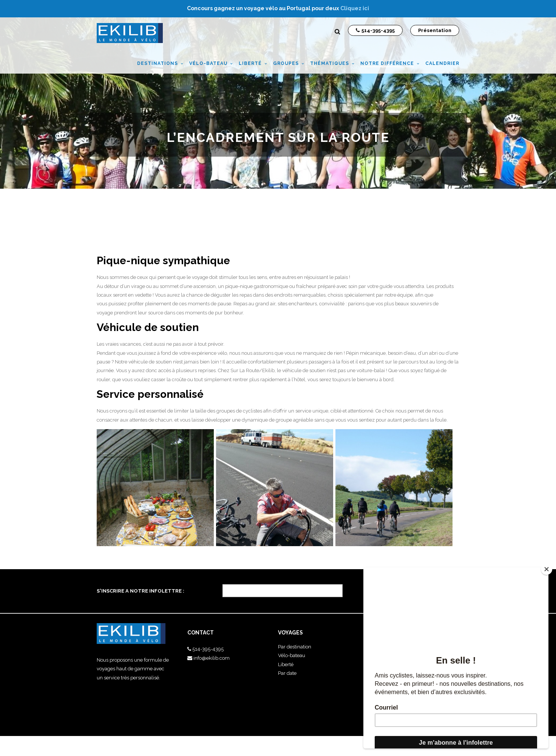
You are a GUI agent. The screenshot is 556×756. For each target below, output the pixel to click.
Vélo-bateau (292, 655)
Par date (287, 673)
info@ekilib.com (212, 658)
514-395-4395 (208, 649)
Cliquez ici (355, 8)
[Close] (547, 569)
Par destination (295, 647)
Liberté (286, 664)
